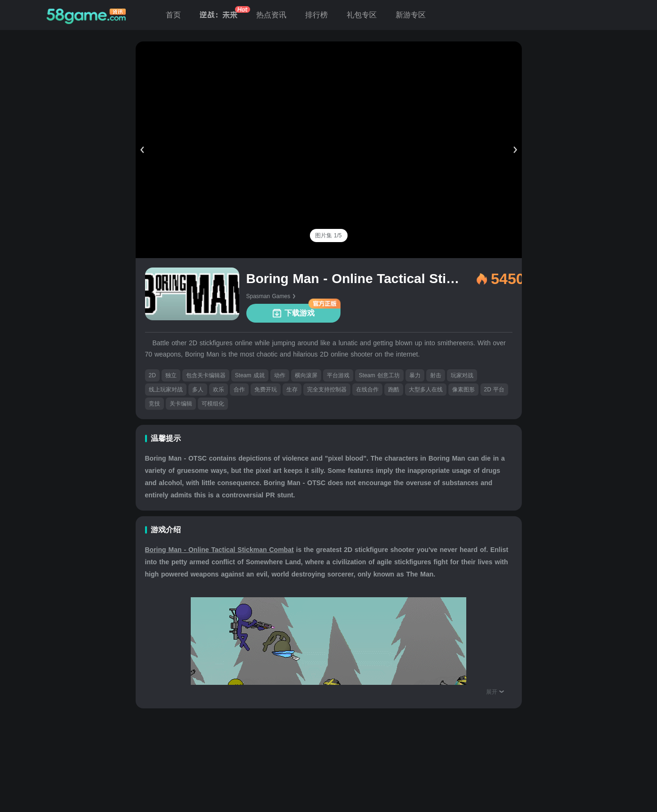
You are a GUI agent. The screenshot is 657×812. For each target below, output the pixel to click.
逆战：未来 (219, 15)
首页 (173, 15)
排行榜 (316, 15)
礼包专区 (362, 15)
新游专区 (411, 15)
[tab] (328, 235)
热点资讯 (271, 15)
